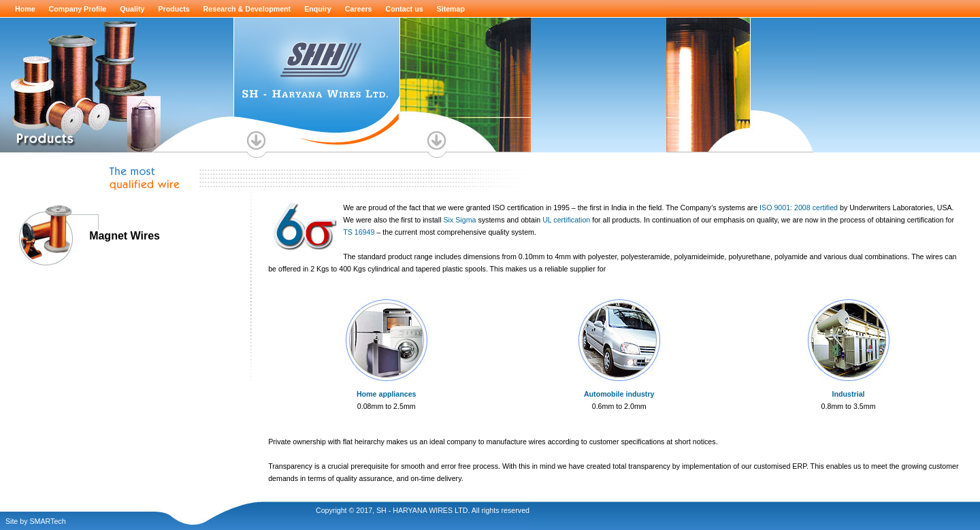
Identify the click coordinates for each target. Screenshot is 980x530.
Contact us (405, 9)
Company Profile (78, 9)
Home (25, 9)
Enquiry (318, 9)
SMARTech (47, 521)
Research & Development (247, 9)
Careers (359, 9)
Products (174, 9)
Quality (132, 9)
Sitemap (451, 9)
